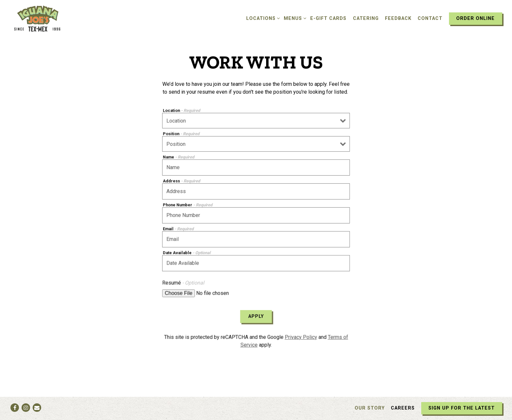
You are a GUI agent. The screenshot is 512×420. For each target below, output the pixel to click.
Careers (403, 408)
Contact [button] (430, 18)
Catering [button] (366, 18)
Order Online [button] (475, 18)
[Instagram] (26, 408)
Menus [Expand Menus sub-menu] (294, 18)
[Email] (37, 408)
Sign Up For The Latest (462, 408)
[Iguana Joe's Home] (46, 18)
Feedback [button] (398, 18)
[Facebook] (15, 408)
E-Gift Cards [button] (328, 18)
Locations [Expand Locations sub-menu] (262, 18)
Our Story (370, 408)
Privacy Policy (300, 335)
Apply (256, 315)
